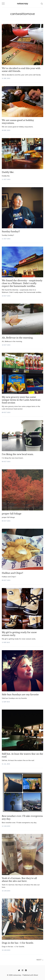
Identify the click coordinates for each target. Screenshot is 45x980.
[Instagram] (22, 970)
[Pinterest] (26, 970)
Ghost (36, 975)
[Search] (42, 4)
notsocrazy (22, 4)
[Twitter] (19, 970)
